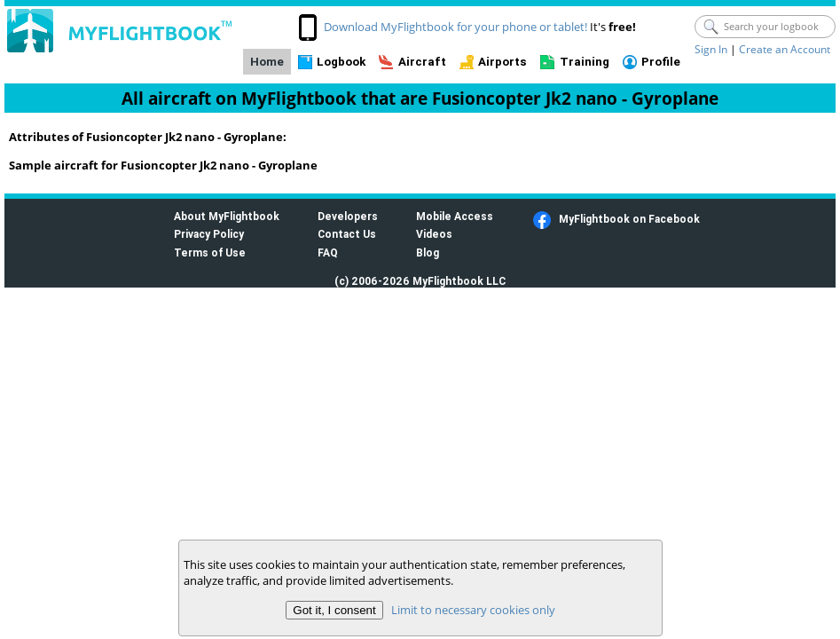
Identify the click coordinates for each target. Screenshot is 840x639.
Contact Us (347, 234)
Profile (661, 62)
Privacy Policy (209, 234)
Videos (434, 234)
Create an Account (785, 49)
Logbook (341, 62)
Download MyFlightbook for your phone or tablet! (455, 27)
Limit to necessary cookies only (472, 610)
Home (267, 62)
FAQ (328, 252)
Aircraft (422, 62)
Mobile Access (455, 216)
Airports (502, 62)
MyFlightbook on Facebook (629, 219)
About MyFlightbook (227, 216)
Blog (428, 252)
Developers (348, 216)
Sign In (711, 49)
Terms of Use (210, 252)
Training (585, 62)
